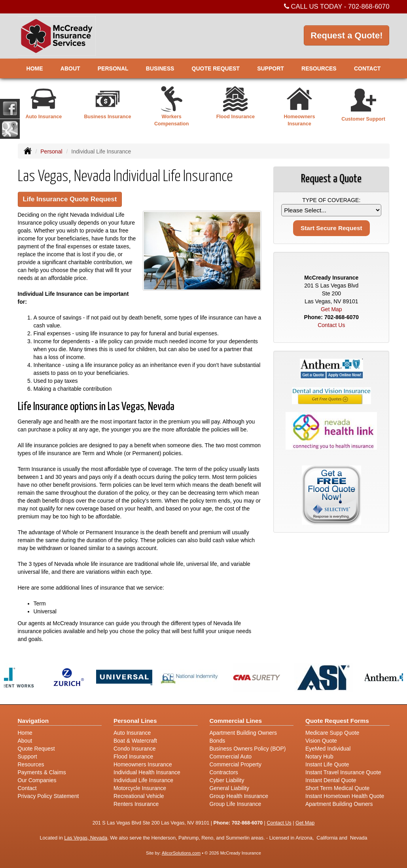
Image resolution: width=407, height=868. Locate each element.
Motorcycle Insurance (140, 788)
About (70, 68)
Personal (51, 151)
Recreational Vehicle (139, 796)
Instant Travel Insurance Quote (343, 772)
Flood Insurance (133, 756)
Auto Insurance (132, 733)
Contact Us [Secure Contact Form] (331, 325)
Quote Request (36, 749)
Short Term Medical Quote (337, 788)
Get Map (331, 309)
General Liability (229, 788)
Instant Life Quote (327, 764)
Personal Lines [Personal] (135, 721)
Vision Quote (321, 741)
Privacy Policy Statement (48, 796)
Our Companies (37, 780)
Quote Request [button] (216, 68)
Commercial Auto (231, 756)
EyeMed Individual (328, 749)
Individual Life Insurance (143, 780)
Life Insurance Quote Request (70, 199)
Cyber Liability (227, 780)
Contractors (224, 772)
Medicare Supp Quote (332, 733)
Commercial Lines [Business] (236, 721)
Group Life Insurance (236, 804)
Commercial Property (236, 764)
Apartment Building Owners (243, 733)
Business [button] (160, 68)
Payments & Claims (42, 772)
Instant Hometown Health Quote (345, 796)
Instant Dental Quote (331, 780)
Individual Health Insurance (147, 772)
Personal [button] (113, 68)
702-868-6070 (369, 7)
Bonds (218, 741)
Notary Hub (319, 756)
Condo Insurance (135, 749)
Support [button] (271, 68)
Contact (367, 68)
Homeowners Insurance (143, 764)
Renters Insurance (136, 804)
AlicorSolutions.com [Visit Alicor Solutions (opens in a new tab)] (181, 853)
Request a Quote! (346, 35)
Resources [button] (319, 68)
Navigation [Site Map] (33, 721)
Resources (31, 764)
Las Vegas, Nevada (86, 838)
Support (27, 756)
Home (35, 68)
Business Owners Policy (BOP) (248, 749)
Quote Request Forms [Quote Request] (337, 721)
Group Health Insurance (239, 796)
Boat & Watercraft (135, 741)
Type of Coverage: (331, 200)
